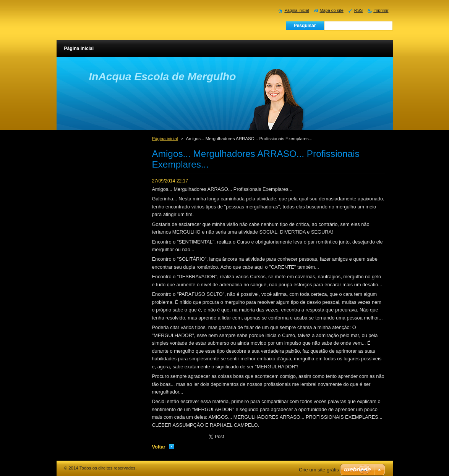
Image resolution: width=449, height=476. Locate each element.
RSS (358, 10)
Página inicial (165, 139)
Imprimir (381, 10)
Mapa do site (332, 10)
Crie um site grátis (319, 470)
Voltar (159, 447)
